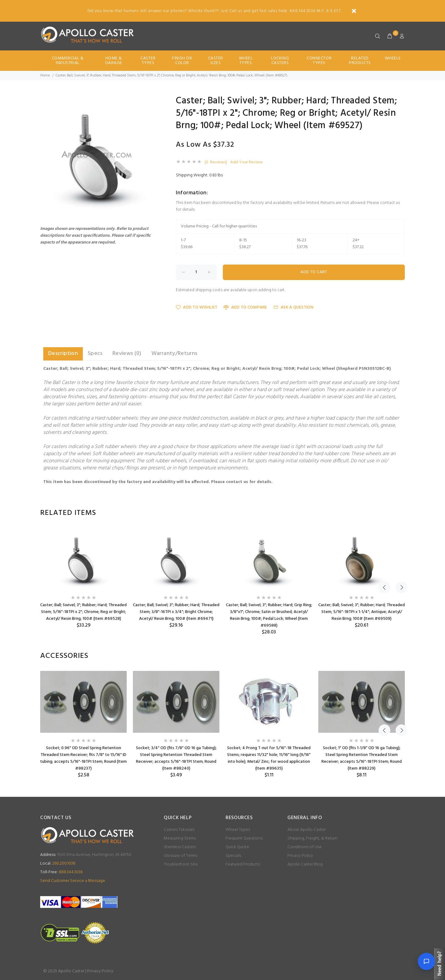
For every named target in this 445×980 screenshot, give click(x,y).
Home (45, 76)
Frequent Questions (244, 838)
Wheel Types (246, 61)
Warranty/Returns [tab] (174, 354)
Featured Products (243, 864)
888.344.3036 (61, 872)
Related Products (360, 61)
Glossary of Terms (180, 856)
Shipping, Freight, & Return (312, 838)
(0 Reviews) (216, 162)
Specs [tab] (95, 354)
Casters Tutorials (179, 830)
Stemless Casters (180, 847)
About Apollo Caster (307, 830)
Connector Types (319, 61)
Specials (233, 856)
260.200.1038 (58, 863)
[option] (83, 578)
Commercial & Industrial (68, 61)
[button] (152, 102)
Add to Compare (245, 307)
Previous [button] (384, 513)
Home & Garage (114, 61)
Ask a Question (293, 307)
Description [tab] (63, 354)
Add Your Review (246, 162)
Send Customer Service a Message (73, 881)
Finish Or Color (182, 61)
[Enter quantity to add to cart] (196, 272)
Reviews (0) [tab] (127, 354)
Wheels (393, 58)
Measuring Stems (180, 838)
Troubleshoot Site (181, 864)
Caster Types (148, 61)
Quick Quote (237, 847)
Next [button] (399, 513)
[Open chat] (426, 961)
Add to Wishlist (197, 307)
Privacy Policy (300, 856)
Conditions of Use (305, 847)
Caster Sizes (216, 61)
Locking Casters (280, 61)
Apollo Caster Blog (305, 864)
